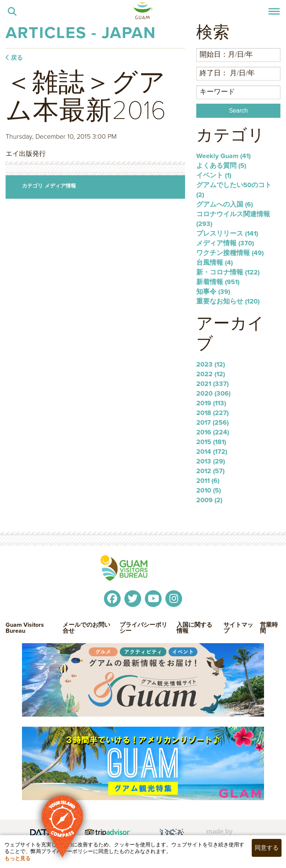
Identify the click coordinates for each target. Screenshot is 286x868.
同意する (267, 848)
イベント (214, 175)
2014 (212, 452)
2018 (212, 413)
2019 (211, 403)
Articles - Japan (81, 32)
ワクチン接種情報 (230, 253)
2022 (211, 374)
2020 (213, 393)
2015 (211, 442)
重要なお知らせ (228, 301)
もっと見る (18, 858)
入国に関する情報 (194, 628)
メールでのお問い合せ (86, 628)
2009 (209, 500)
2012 (210, 471)
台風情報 (214, 262)
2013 (211, 461)
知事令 (213, 292)
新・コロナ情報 (228, 272)
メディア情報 (60, 186)
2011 (208, 481)
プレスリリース (227, 233)
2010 (209, 490)
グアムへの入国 (225, 204)
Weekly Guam (223, 156)
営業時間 (269, 628)
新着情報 (218, 282)
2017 (212, 422)
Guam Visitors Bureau (25, 628)
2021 (212, 384)
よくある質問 (221, 166)
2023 (211, 364)
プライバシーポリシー (143, 628)
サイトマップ (238, 628)
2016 (213, 432)
